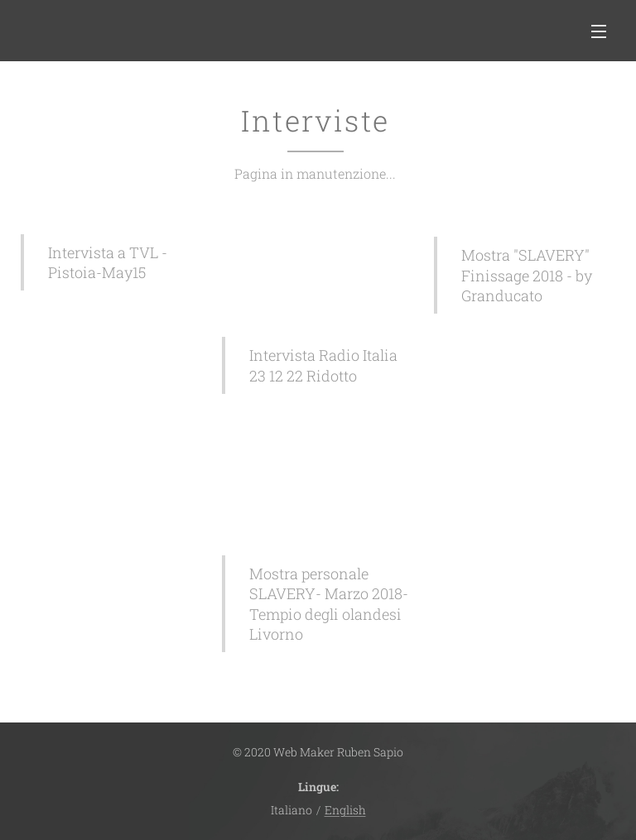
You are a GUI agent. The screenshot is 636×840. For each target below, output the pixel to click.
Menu (599, 31)
